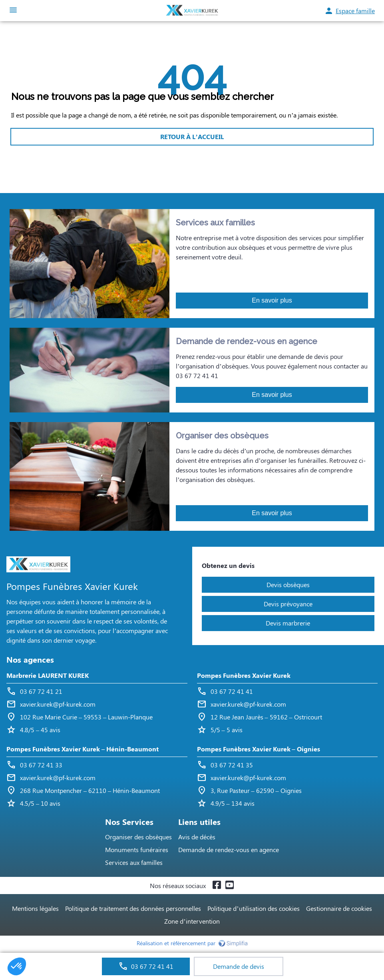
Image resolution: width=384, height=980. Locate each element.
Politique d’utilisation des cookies (253, 908)
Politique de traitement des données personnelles (133, 908)
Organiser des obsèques (138, 837)
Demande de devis (239, 966)
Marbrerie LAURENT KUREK (48, 675)
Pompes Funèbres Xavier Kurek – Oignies (259, 749)
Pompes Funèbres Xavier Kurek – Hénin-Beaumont (83, 749)
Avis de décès (197, 837)
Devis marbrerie (288, 623)
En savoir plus (272, 300)
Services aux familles (134, 862)
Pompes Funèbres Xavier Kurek (244, 675)
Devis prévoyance (288, 604)
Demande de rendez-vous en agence (229, 850)
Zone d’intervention (192, 921)
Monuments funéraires (137, 850)
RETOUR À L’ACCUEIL (192, 136)
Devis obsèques (288, 585)
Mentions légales (35, 908)
